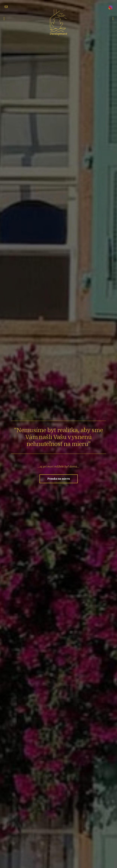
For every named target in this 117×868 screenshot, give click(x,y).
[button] (4, 19)
